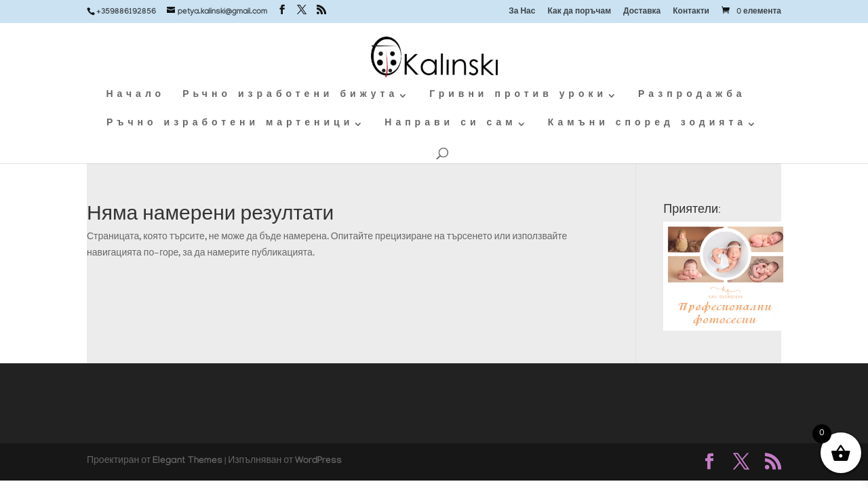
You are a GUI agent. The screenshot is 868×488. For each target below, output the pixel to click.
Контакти (691, 13)
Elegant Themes (188, 462)
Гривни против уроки (518, 96)
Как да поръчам (579, 13)
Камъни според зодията (647, 124)
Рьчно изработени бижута (290, 96)
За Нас (522, 13)
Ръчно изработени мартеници (230, 124)
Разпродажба (692, 96)
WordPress (318, 462)
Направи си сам (450, 124)
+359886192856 (126, 12)
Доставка (642, 13)
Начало (135, 96)
